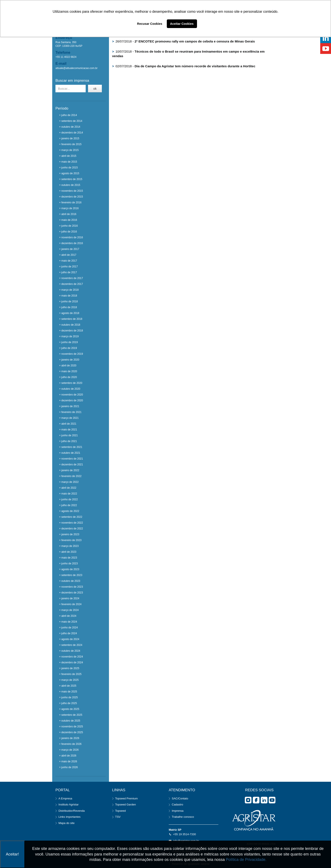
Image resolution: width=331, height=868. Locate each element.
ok (95, 89)
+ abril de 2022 (68, 488)
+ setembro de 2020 (71, 383)
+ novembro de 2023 (71, 587)
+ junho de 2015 (68, 168)
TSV (118, 817)
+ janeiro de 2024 (69, 598)
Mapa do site (66, 823)
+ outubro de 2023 (70, 581)
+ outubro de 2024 (70, 651)
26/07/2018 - (184, 41)
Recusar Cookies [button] (150, 24)
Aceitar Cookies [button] (182, 24)
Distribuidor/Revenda (72, 811)
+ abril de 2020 (68, 366)
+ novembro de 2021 (71, 459)
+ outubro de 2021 (70, 453)
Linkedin (264, 800)
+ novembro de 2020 (71, 395)
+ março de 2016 (69, 208)
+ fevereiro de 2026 (70, 744)
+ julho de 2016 (68, 232)
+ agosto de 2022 (69, 511)
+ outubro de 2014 (70, 127)
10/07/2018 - (188, 54)
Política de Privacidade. (246, 860)
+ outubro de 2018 (70, 325)
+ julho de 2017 (68, 272)
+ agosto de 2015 (69, 173)
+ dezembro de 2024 (71, 662)
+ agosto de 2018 (69, 313)
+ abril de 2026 (68, 756)
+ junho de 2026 (68, 767)
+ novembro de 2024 (71, 657)
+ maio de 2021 (68, 430)
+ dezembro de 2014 (71, 133)
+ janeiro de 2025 (69, 668)
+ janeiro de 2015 (69, 138)
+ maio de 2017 (68, 261)
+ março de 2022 (69, 482)
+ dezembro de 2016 (71, 243)
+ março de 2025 (69, 680)
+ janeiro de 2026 (69, 738)
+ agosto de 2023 (69, 569)
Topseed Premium (127, 798)
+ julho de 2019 (68, 348)
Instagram (248, 800)
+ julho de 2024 (68, 633)
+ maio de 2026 (68, 761)
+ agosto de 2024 (69, 639)
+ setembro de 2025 (71, 715)
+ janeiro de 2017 (69, 249)
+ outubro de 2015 (70, 185)
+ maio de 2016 (68, 220)
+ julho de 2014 (68, 115)
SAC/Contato (180, 798)
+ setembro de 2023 (71, 575)
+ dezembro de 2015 (71, 197)
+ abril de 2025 (68, 686)
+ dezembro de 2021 (71, 465)
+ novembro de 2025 (71, 727)
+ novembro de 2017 (71, 278)
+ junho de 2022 (68, 499)
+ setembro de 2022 (71, 517)
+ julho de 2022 (68, 505)
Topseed (121, 811)
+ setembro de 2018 (71, 319)
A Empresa (65, 798)
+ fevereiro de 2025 (70, 674)
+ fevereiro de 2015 (70, 144)
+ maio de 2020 (68, 371)
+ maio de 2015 (68, 162)
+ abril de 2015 (68, 156)
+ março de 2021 (69, 418)
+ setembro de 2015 (71, 179)
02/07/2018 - (184, 66)
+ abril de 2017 (68, 255)
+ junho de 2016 (68, 226)
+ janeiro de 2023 (69, 534)
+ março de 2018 (69, 290)
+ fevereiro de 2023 (70, 540)
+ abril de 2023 (68, 552)
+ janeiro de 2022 (69, 470)
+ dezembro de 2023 (71, 593)
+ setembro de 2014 (71, 121)
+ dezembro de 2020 (71, 400)
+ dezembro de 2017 (71, 284)
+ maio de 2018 (68, 296)
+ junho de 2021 (68, 435)
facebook (256, 800)
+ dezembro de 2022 (71, 529)
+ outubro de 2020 (70, 389)
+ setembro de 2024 (71, 645)
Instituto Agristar (69, 804)
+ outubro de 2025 (70, 721)
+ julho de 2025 (68, 703)
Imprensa (178, 811)
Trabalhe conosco (183, 817)
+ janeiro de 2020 (69, 360)
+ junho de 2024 (68, 628)
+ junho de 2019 (68, 342)
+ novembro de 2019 (71, 354)
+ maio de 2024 (68, 622)
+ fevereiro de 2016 (70, 202)
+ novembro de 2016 (71, 237)
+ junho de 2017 (68, 267)
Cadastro (177, 804)
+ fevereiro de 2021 (70, 412)
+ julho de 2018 (68, 307)
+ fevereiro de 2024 (70, 604)
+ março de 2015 (69, 150)
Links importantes (69, 817)
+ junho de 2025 (68, 697)
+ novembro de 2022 (71, 523)
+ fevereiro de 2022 (70, 476)
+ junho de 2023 (68, 563)
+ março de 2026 (69, 750)
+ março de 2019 (69, 336)
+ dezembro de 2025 (71, 732)
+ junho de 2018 (68, 301)
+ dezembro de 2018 (71, 331)
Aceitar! (12, 854)
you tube (272, 800)
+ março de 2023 (69, 546)
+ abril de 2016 (68, 214)
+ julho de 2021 (68, 441)
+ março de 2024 (69, 610)
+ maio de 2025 (68, 692)
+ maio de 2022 (68, 494)
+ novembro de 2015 (71, 191)
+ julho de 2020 (68, 377)
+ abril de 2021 (68, 424)
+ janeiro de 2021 (69, 406)
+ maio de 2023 (68, 558)
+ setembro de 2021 (71, 447)
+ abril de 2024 (68, 616)
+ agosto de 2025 (69, 709)
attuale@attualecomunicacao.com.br (76, 68)
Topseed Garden (126, 804)
